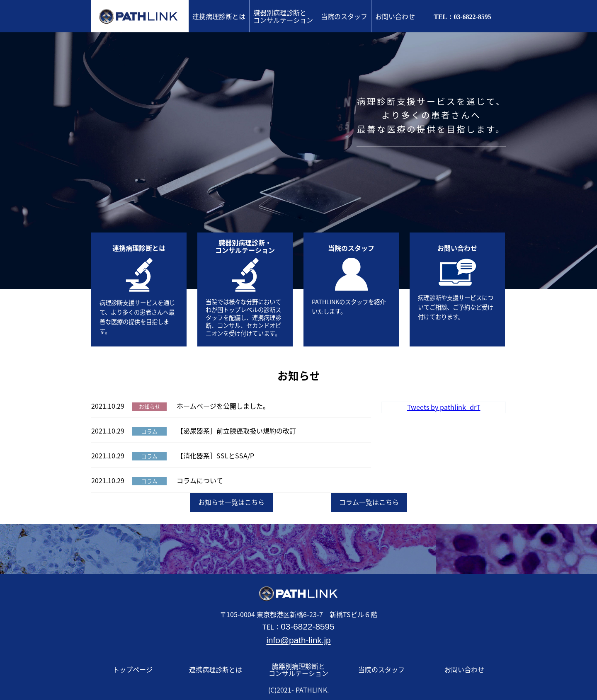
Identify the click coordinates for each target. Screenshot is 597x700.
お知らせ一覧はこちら (231, 502)
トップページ (133, 669)
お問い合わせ (395, 16)
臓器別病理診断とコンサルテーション (283, 16)
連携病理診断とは (219, 16)
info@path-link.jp (298, 640)
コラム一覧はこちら (369, 502)
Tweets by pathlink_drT (444, 407)
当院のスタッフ (344, 16)
